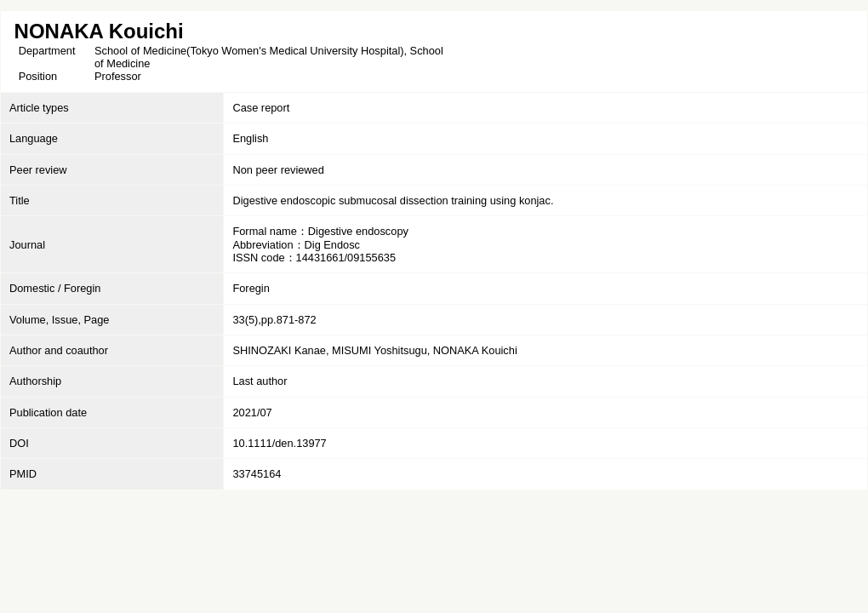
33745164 (257, 474)
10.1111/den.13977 (279, 443)
